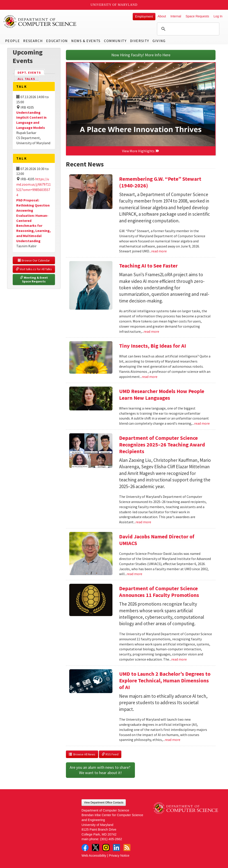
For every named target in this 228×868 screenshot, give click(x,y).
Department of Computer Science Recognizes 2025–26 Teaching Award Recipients (162, 445)
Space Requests (197, 16)
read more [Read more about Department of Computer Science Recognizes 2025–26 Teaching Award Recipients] (143, 522)
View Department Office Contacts (104, 803)
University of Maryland (114, 5)
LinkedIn (116, 848)
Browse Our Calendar (34, 260)
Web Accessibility (94, 856)
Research (33, 41)
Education (57, 41)
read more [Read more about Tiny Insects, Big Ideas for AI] (150, 377)
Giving (159, 41)
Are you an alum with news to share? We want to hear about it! (100, 770)
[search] (187, 29)
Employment (144, 16)
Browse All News (82, 754)
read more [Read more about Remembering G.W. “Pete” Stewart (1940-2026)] (159, 251)
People (13, 41)
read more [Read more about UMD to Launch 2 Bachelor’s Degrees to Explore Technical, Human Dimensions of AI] (173, 740)
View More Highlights (141, 151)
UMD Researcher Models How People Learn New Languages (162, 394)
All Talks (26, 79)
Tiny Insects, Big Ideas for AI (153, 346)
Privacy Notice (119, 856)
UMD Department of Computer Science (40, 22)
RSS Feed (110, 754)
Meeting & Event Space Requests (34, 280)
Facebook (85, 848)
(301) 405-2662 (111, 839)
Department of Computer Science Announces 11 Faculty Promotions (159, 592)
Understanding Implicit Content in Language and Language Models (31, 120)
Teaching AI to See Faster (148, 266)
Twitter (96, 848)
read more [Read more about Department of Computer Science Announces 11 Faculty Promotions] (179, 659)
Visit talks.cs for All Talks (34, 269)
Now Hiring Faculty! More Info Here (141, 55)
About (162, 16)
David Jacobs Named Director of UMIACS (157, 540)
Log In (218, 16)
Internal (176, 16)
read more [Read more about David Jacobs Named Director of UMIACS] (134, 574)
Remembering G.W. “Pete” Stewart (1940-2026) (160, 182)
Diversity (140, 41)
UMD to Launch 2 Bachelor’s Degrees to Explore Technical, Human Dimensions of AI (165, 680)
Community (115, 41)
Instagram (106, 848)
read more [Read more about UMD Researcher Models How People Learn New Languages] (202, 423)
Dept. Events (31, 72)
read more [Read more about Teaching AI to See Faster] (151, 331)
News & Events (86, 41)
